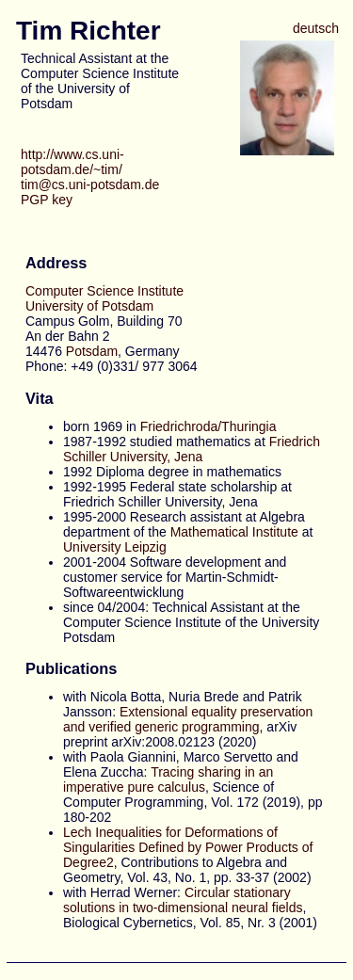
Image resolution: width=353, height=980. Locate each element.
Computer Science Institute (104, 291)
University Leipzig (115, 547)
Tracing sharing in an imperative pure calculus (168, 779)
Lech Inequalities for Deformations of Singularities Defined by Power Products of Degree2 (188, 847)
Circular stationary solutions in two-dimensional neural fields (183, 900)
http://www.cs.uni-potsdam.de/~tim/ (72, 162)
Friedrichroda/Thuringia (209, 426)
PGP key (47, 200)
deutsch (316, 28)
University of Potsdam (89, 306)
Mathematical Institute (234, 532)
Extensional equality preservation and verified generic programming (188, 719)
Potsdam (92, 351)
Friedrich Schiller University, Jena (192, 449)
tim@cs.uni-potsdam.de (90, 185)
